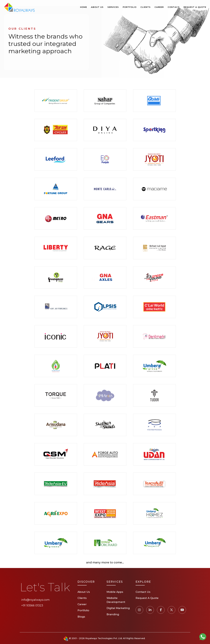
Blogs (81, 617)
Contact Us (143, 592)
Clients (146, 7)
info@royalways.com (35, 600)
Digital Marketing (118, 608)
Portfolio (130, 7)
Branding (113, 614)
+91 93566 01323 (32, 605)
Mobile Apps (115, 592)
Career (159, 7)
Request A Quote (195, 7)
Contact (174, 7)
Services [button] (113, 7)
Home (84, 7)
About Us (97, 7)
